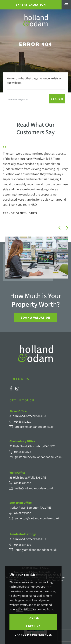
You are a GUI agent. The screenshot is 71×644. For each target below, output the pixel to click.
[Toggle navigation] (66, 4)
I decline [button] (33, 626)
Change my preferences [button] (33, 635)
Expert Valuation (31, 5)
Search (57, 99)
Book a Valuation (35, 318)
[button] (59, 228)
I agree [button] (33, 618)
